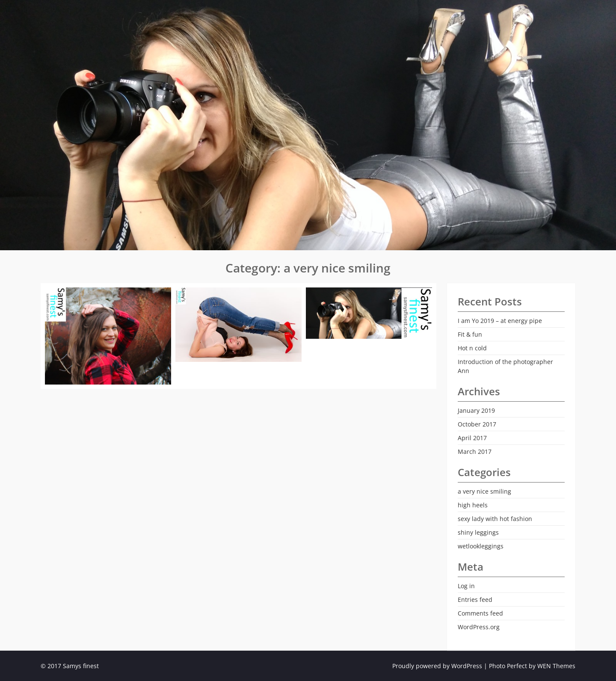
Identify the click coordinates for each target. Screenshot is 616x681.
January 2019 (476, 410)
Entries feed (475, 600)
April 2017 (472, 438)
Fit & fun (470, 334)
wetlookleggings (481, 546)
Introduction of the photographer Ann (505, 366)
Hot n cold (472, 348)
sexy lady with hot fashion (495, 519)
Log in (466, 586)
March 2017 (475, 452)
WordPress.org (479, 627)
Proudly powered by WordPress (437, 666)
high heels (473, 505)
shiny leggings (478, 532)
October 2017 (477, 424)
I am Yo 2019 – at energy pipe (500, 321)
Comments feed (480, 613)
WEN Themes (556, 666)
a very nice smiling (484, 491)
